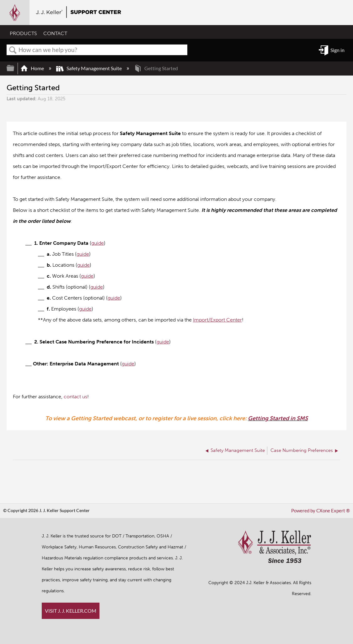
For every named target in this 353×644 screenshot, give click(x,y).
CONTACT (55, 34)
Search (13, 50)
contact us (75, 397)
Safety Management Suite (89, 68)
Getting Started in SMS (278, 418)
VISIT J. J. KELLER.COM (71, 611)
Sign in (337, 50)
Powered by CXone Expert (322, 511)
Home (33, 68)
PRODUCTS (23, 34)
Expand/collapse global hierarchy (14, 68)
